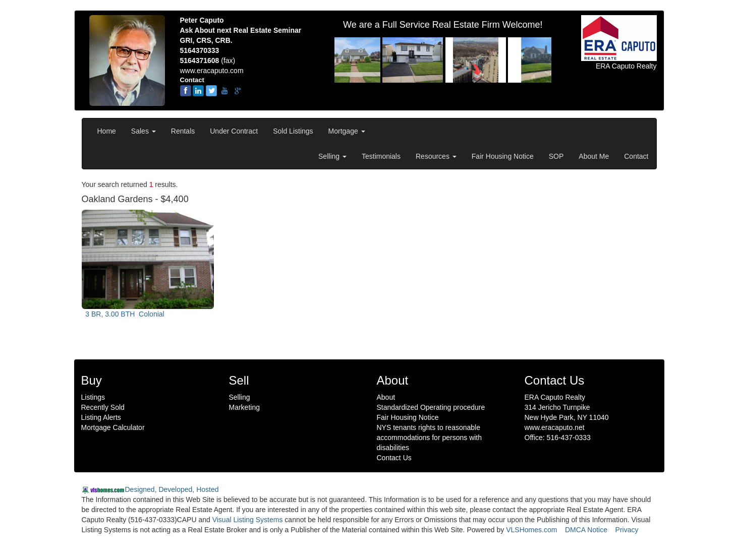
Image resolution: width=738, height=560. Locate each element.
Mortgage (347, 131)
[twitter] (211, 91)
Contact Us (394, 458)
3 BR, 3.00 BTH (124, 314)
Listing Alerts (101, 417)
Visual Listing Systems (248, 520)
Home (107, 131)
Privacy (627, 530)
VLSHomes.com (531, 530)
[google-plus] (238, 91)
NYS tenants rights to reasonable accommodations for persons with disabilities (430, 438)
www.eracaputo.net (555, 427)
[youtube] (224, 91)
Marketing (244, 407)
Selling (332, 156)
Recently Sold (103, 407)
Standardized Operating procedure (431, 407)
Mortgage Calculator (113, 427)
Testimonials (381, 156)
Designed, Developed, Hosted (172, 489)
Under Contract (234, 131)
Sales (144, 131)
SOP (556, 156)
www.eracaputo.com (212, 71)
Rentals (183, 131)
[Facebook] (186, 91)
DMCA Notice (586, 530)
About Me (594, 156)
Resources (436, 156)
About (386, 397)
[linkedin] (198, 91)
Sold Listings (293, 131)
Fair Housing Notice (503, 156)
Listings (93, 397)
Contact (636, 156)
